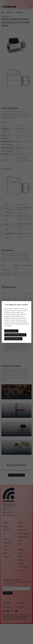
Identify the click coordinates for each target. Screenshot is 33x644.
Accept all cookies (11, 331)
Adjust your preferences (13, 339)
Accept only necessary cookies (15, 335)
